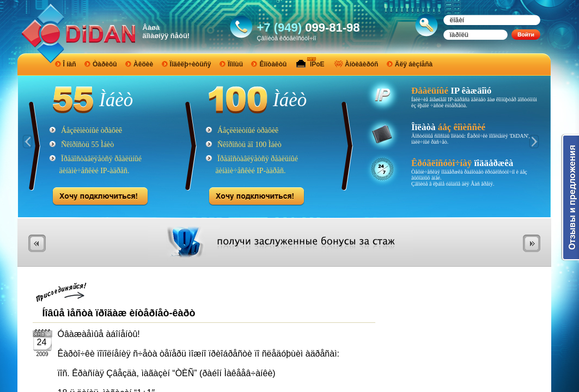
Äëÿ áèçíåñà (414, 64)
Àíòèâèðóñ (361, 64)
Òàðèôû (105, 64)
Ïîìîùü (235, 64)
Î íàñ (70, 64)
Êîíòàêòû (273, 64)
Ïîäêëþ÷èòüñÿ (191, 64)
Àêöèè (143, 64)
